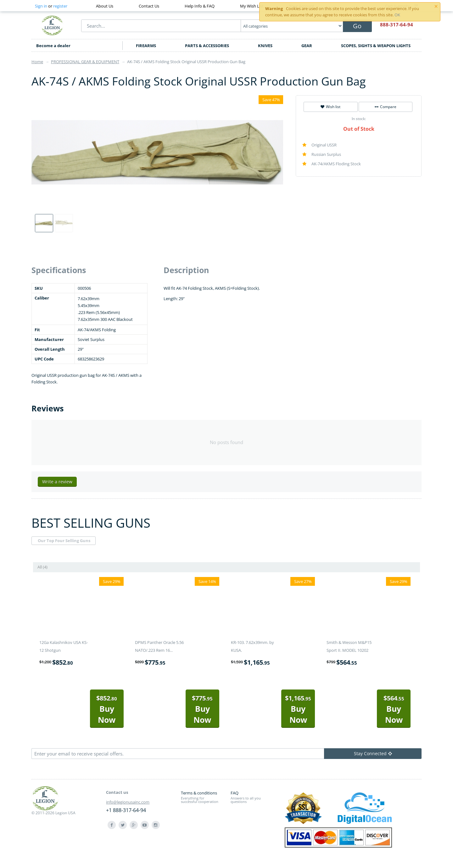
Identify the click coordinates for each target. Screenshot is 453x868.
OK (397, 15)
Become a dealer (53, 46)
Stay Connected (373, 753)
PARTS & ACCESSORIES (207, 46)
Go (357, 26)
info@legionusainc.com (128, 802)
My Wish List (252, 6)
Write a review (57, 482)
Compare (386, 107)
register (60, 6)
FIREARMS (146, 46)
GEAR (307, 46)
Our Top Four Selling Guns (64, 541)
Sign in (41, 6)
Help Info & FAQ (200, 6)
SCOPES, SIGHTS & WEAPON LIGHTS (376, 46)
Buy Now (107, 709)
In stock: (359, 119)
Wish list (330, 107)
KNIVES (265, 46)
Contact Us (149, 6)
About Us (105, 6)
